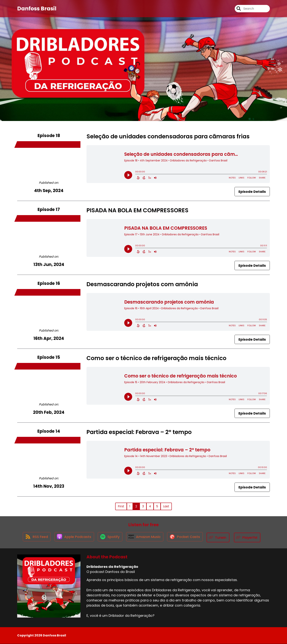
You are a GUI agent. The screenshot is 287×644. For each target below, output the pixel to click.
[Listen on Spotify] (110, 537)
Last (166, 506)
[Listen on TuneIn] (221, 537)
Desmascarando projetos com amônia (142, 284)
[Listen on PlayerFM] (250, 537)
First (121, 506)
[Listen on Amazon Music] (146, 538)
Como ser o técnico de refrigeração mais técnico (156, 358)
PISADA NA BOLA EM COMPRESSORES (137, 210)
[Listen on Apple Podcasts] (73, 538)
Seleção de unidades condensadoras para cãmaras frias (168, 136)
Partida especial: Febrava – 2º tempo (139, 432)
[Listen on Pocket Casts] (187, 537)
